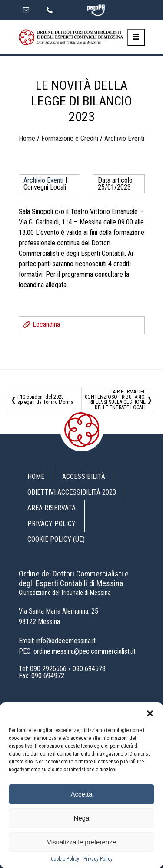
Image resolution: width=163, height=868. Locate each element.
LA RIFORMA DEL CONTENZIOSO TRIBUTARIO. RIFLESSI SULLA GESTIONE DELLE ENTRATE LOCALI (115, 400)
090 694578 (89, 669)
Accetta (81, 794)
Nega (82, 818)
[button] (150, 713)
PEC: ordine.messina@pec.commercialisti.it (77, 651)
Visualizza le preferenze (81, 842)
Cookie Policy (65, 859)
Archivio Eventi (124, 138)
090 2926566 (48, 669)
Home (27, 138)
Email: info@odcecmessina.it (57, 641)
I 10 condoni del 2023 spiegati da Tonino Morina (45, 400)
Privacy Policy (98, 859)
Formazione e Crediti (70, 138)
